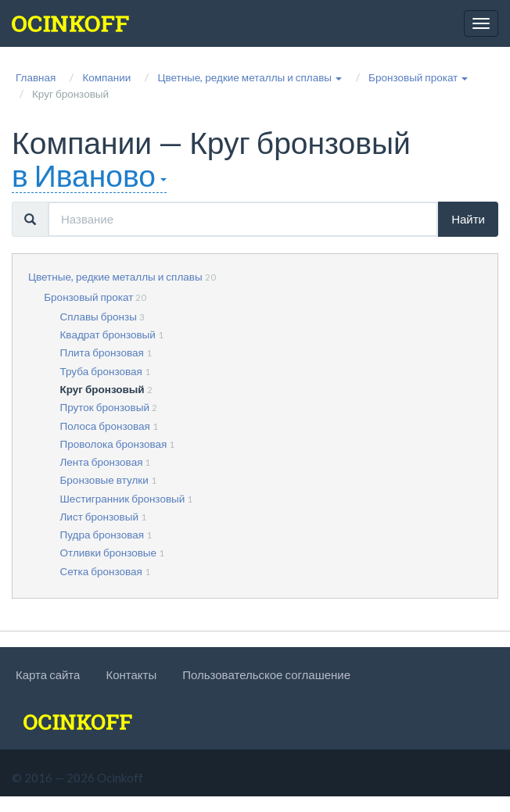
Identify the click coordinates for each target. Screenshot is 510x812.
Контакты (131, 674)
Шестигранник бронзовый (123, 499)
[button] (250, 77)
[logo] (70, 23)
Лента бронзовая (102, 462)
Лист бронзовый (100, 517)
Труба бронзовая (101, 371)
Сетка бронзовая (101, 571)
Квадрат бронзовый (108, 334)
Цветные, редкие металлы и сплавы (115, 277)
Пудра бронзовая (102, 535)
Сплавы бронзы (99, 317)
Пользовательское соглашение (266, 674)
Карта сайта (48, 674)
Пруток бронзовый (105, 407)
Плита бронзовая (102, 352)
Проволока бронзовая (114, 444)
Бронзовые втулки (104, 480)
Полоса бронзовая (105, 426)
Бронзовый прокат (88, 297)
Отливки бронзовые (109, 553)
